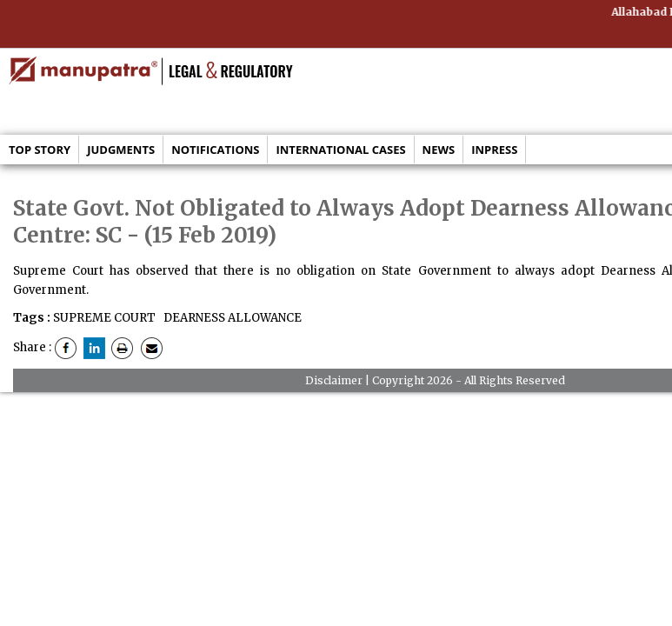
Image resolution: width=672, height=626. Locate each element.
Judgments (121, 150)
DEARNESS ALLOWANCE (231, 318)
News (439, 150)
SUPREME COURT (104, 318)
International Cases (340, 150)
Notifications (215, 150)
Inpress (494, 150)
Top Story (40, 150)
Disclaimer (334, 380)
